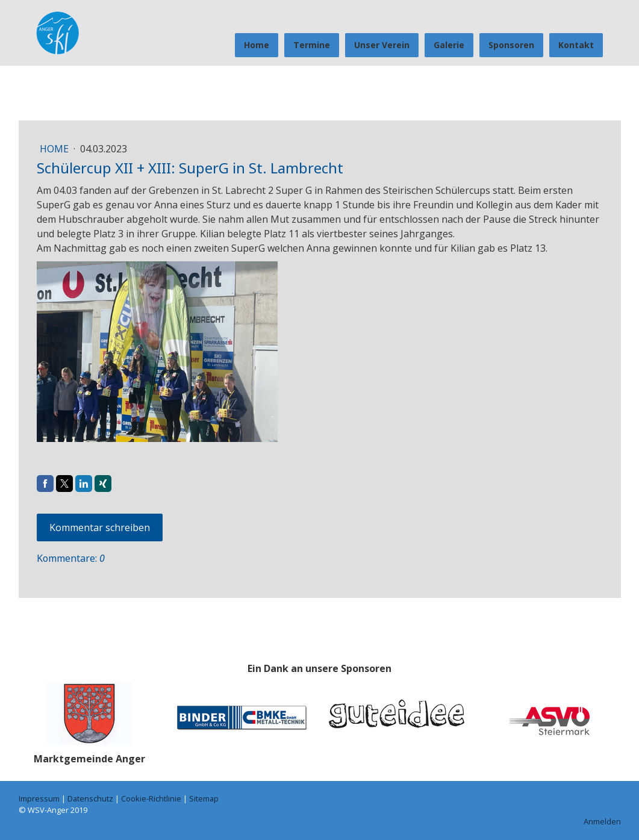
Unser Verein (382, 45)
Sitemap (204, 798)
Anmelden (602, 821)
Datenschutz (90, 798)
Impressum (39, 798)
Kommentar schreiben (100, 527)
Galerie (449, 45)
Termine (312, 45)
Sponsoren (511, 45)
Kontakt (576, 45)
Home (257, 45)
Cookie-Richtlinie (151, 798)
